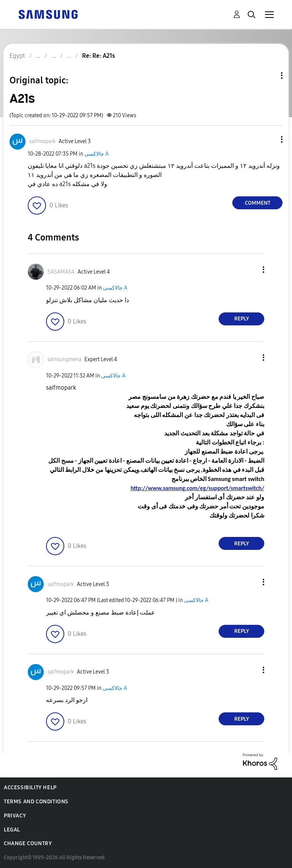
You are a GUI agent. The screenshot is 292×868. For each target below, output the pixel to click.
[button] (269, 139)
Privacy (15, 816)
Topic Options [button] (269, 76)
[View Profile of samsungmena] (64, 359)
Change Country (28, 843)
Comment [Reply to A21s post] (258, 203)
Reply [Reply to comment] (242, 319)
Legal (12, 830)
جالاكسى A (97, 154)
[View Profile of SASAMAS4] (61, 272)
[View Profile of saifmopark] (42, 141)
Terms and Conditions (36, 802)
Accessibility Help (30, 788)
